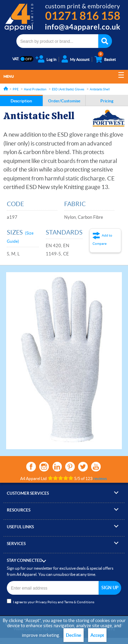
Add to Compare (102, 239)
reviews (100, 478)
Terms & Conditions (79, 602)
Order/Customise (64, 101)
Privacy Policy (46, 602)
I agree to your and (51, 601)
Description (21, 101)
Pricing (107, 101)
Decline (74, 635)
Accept (97, 635)
